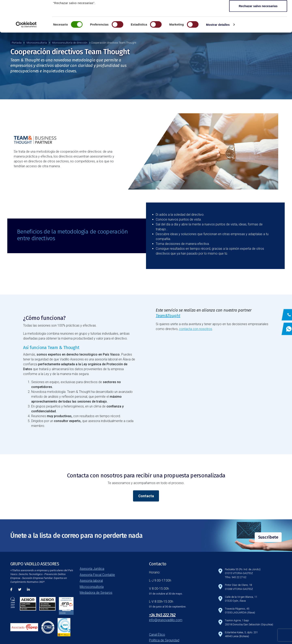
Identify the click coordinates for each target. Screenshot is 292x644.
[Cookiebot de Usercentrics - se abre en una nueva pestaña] (26, 56)
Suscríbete (268, 537)
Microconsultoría (92, 587)
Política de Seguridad (164, 640)
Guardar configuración (258, 24)
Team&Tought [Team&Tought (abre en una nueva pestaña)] (168, 316)
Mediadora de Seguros (96, 593)
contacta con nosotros (196, 329)
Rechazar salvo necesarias (258, 37)
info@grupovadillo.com (166, 620)
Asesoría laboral (91, 581)
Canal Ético (157, 635)
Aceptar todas (258, 11)
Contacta (146, 496)
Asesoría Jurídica (92, 569)
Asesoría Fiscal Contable (97, 575)
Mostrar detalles (218, 56)
